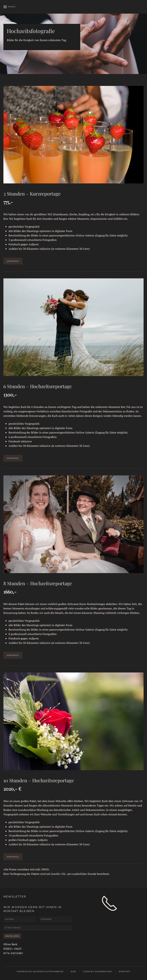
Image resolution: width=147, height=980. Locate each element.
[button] (10, 7)
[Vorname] (20, 919)
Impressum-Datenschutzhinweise (40, 971)
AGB (73, 971)
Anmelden (12, 936)
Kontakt (125, 971)
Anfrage (13, 261)
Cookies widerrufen (97, 971)
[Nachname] (55, 919)
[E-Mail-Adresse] (38, 927)
